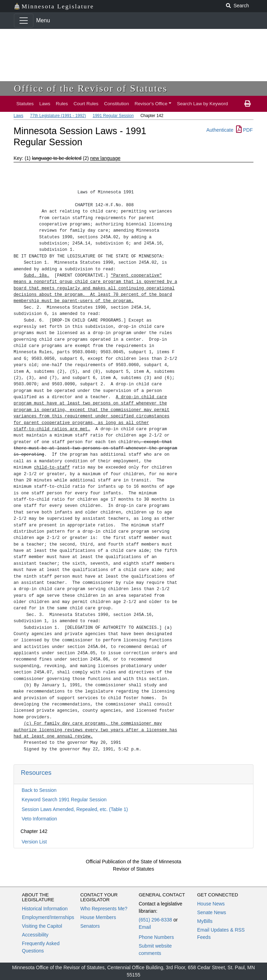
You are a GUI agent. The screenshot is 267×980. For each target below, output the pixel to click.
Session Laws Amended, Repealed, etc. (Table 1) (75, 809)
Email (145, 927)
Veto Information (39, 819)
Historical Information (45, 909)
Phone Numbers (156, 937)
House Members (98, 917)
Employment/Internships (48, 917)
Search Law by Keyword (203, 104)
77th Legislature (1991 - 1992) (58, 116)
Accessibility (35, 935)
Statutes (25, 104)
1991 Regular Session (113, 116)
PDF (244, 130)
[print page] (248, 104)
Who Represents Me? (104, 909)
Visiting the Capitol (42, 926)
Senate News (212, 912)
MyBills (205, 921)
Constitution (116, 104)
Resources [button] (36, 773)
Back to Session (39, 790)
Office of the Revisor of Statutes (91, 88)
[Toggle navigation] (24, 21)
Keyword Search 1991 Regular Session (64, 800)
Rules (62, 104)
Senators (90, 926)
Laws (45, 104)
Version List (34, 842)
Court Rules (86, 104)
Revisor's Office (151, 104)
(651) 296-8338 (155, 920)
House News (211, 904)
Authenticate (220, 130)
